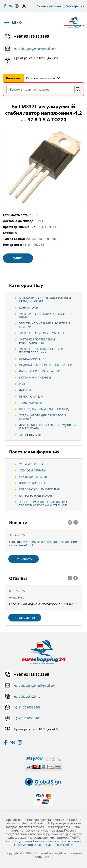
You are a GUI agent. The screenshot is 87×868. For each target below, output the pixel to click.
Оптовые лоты (30, 434)
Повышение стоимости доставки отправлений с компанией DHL (43, 543)
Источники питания (35, 377)
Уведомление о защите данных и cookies (44, 845)
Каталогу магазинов (41, 78)
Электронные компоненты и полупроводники (41, 351)
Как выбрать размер (34, 477)
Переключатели (31, 396)
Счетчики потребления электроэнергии (37, 341)
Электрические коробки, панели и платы (46, 315)
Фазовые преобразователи (40, 371)
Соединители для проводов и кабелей (43, 417)
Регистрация (75, 6)
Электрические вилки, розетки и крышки (44, 325)
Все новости (24, 559)
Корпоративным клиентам (40, 489)
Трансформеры (30, 403)
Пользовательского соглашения (56, 841)
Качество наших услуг (36, 496)
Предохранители (32, 359)
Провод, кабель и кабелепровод (44, 409)
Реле (22, 384)
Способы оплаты (32, 470)
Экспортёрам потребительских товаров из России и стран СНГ (43, 504)
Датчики (26, 390)
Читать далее (25, 618)
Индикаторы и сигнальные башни (46, 365)
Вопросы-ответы (32, 483)
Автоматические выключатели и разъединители (45, 299)
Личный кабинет (49, 6)
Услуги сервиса (31, 464)
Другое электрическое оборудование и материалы (48, 427)
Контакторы (28, 307)
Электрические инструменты (42, 333)
